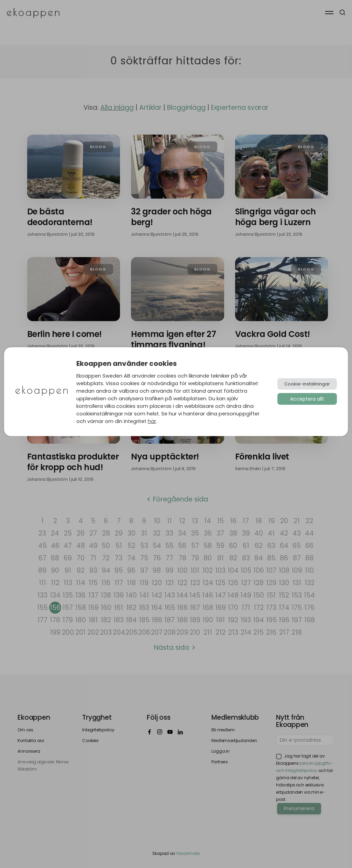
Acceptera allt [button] (307, 399)
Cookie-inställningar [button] (307, 384)
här (152, 421)
